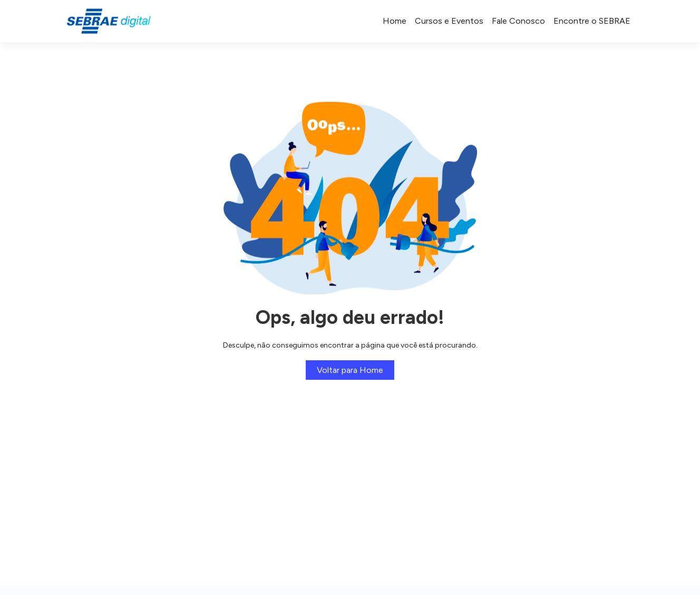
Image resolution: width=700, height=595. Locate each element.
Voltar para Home (350, 370)
